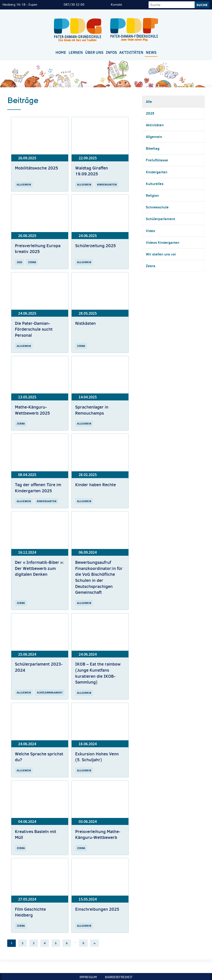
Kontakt (116, 5)
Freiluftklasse (157, 160)
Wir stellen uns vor (161, 254)
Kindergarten (157, 172)
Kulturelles (155, 184)
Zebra (151, 266)
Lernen (76, 52)
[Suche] (172, 5)
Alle (149, 102)
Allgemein (154, 137)
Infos (111, 52)
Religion (152, 195)
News (151, 52)
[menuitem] (61, 53)
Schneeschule (157, 207)
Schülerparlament (161, 219)
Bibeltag (153, 148)
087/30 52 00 (74, 5)
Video (150, 231)
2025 (150, 113)
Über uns (94, 52)
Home (61, 52)
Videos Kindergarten (163, 242)
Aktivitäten (131, 52)
